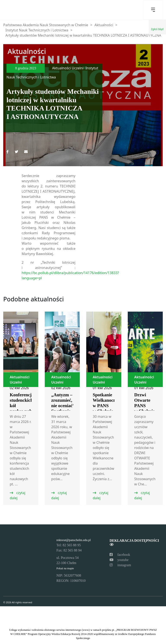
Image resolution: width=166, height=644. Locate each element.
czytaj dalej (18, 495)
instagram (120, 565)
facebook (120, 555)
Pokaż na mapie (65, 568)
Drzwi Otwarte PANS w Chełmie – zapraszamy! (147, 408)
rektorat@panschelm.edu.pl (74, 540)
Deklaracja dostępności (134, 542)
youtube (119, 560)
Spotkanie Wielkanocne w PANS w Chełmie (105, 403)
